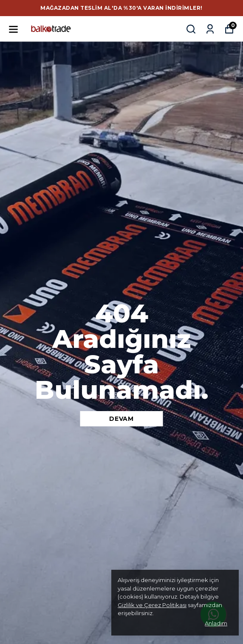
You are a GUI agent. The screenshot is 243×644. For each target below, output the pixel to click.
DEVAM (121, 419)
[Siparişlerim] (210, 29)
